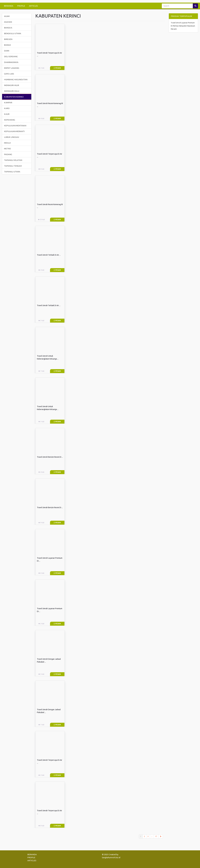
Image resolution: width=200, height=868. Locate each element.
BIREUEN (8, 39)
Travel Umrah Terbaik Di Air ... (49, 305)
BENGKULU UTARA (13, 33)
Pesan (57, 68)
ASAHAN (8, 22)
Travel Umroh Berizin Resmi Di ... (50, 457)
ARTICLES (33, 6)
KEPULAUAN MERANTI (14, 131)
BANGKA (8, 28)
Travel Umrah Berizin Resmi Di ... (50, 507)
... (152, 836)
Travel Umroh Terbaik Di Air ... (49, 255)
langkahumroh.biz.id (111, 857)
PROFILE (21, 6)
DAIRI (7, 51)
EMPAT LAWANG (12, 68)
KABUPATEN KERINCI (14, 97)
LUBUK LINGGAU (12, 137)
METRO (7, 149)
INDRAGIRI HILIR (12, 85)
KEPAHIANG (10, 120)
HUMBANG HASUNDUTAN (16, 79)
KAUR (7, 114)
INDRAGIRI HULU (12, 91)
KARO (7, 108)
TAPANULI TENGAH (13, 166)
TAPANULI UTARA (12, 172)
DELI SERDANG (11, 56)
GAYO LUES (9, 74)
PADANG (8, 154)
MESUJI (7, 143)
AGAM (7, 16)
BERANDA (9, 6)
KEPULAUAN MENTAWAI (15, 126)
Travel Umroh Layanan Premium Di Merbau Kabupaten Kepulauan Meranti (183, 26)
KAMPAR (8, 103)
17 (156, 836)
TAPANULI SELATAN (13, 160)
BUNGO (7, 45)
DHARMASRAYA (11, 62)
